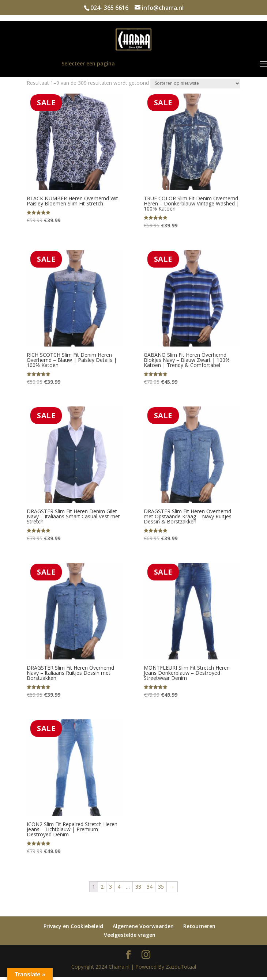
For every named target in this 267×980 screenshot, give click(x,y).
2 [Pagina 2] (102, 887)
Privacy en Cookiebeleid (73, 926)
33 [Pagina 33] (138, 887)
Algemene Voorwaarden (143, 926)
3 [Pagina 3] (110, 887)
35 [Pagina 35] (161, 887)
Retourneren (199, 926)
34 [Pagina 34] (150, 887)
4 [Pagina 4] (119, 887)
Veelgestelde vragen (130, 935)
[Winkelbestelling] (195, 84)
